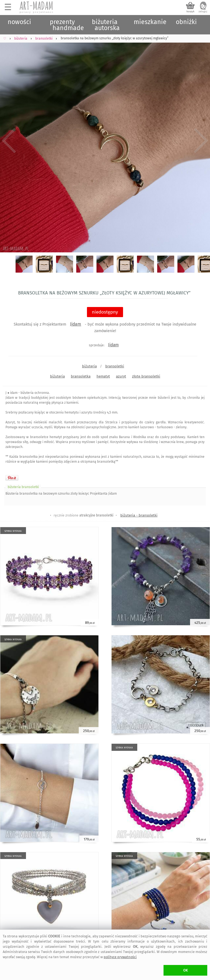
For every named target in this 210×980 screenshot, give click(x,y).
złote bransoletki (146, 376)
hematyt (103, 376)
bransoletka (81, 376)
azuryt (121, 376)
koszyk (190, 11)
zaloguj (203, 11)
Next (201, 141)
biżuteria (89, 366)
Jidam (76, 324)
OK (186, 970)
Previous (9, 141)
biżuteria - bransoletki (139, 515)
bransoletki (115, 366)
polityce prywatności (120, 957)
